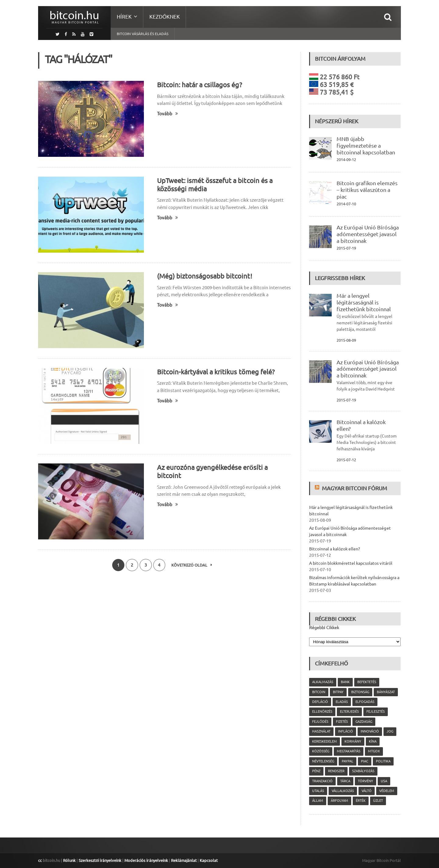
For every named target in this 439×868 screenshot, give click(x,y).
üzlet (378, 801)
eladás (342, 702)
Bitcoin (319, 692)
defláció (320, 702)
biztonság (360, 692)
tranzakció (322, 781)
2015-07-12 (346, 460)
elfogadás (365, 702)
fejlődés (320, 722)
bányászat (386, 692)
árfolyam (339, 801)
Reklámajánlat (184, 860)
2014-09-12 (346, 160)
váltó (367, 791)
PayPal (348, 761)
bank (345, 682)
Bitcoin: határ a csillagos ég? (199, 85)
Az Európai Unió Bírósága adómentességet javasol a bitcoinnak (368, 234)
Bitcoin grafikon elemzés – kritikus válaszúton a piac (367, 190)
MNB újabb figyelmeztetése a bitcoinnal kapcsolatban (366, 146)
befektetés (367, 682)
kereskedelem (325, 741)
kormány (353, 741)
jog (390, 731)
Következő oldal (192, 565)
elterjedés (349, 711)
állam (318, 801)
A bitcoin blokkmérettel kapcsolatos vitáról (351, 563)
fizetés (342, 722)
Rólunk (69, 860)
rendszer (336, 771)
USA (384, 781)
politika (383, 761)
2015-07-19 (346, 248)
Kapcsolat (208, 860)
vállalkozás (343, 791)
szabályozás (363, 771)
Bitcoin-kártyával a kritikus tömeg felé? (216, 372)
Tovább (168, 114)
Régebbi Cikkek (324, 628)
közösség (321, 751)
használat (321, 731)
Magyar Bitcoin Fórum (355, 488)
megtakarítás (349, 751)
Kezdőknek (165, 17)
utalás (318, 791)
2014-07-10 (346, 204)
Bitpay (338, 692)
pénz (316, 771)
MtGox (374, 751)
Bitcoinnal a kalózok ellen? (335, 549)
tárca (345, 781)
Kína (373, 741)
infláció (346, 731)
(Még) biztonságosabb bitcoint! (204, 276)
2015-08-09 (346, 340)
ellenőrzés (322, 711)
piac (365, 761)
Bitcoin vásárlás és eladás (143, 34)
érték (361, 801)
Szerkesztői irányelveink (100, 860)
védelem (387, 791)
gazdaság (364, 722)
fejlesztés (376, 711)
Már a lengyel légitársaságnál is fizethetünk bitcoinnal (364, 302)
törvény (366, 781)
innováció (370, 731)
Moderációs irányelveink (146, 860)
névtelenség (323, 761)
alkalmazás (323, 682)
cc (40, 860)
